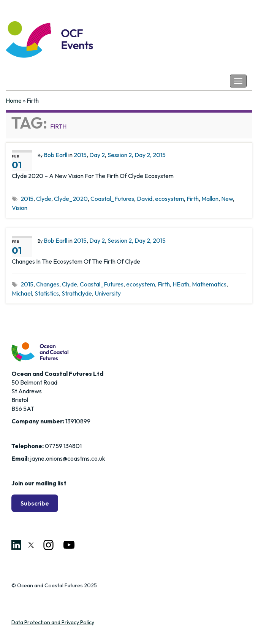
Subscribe (35, 503)
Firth (193, 199)
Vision (20, 208)
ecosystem (169, 199)
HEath (181, 284)
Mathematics (209, 284)
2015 (80, 155)
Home (14, 100)
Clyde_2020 (71, 199)
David (145, 199)
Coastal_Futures (112, 199)
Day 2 (97, 155)
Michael (22, 293)
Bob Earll (55, 155)
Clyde (44, 199)
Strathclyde (77, 293)
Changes (48, 284)
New (227, 199)
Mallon (210, 199)
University (108, 293)
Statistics (47, 293)
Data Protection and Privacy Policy (53, 622)
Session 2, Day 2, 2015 (137, 155)
